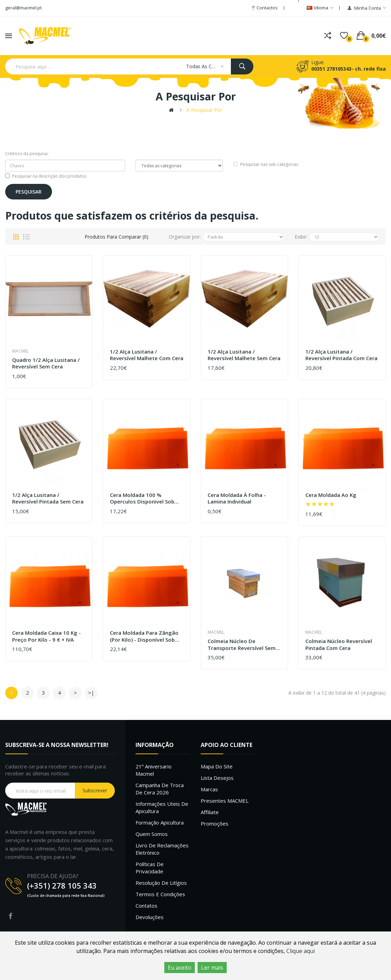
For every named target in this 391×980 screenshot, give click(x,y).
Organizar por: (185, 237)
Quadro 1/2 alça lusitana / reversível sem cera (46, 363)
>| (91, 693)
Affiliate (210, 812)
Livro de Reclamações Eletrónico (162, 849)
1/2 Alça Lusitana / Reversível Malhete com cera (147, 355)
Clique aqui (301, 951)
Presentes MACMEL (225, 801)
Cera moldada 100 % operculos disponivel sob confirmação (142, 498)
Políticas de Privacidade (150, 868)
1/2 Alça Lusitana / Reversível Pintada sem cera (48, 498)
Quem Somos (152, 834)
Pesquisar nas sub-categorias (266, 164)
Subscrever (95, 790)
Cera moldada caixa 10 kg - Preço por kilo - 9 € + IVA (46, 636)
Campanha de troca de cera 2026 (160, 789)
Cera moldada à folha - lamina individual (237, 498)
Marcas (209, 789)
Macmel (20, 351)
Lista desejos (217, 778)
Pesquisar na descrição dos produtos (46, 176)
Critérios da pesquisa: (27, 154)
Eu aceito (180, 968)
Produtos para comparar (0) (116, 237)
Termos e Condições (160, 894)
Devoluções (150, 917)
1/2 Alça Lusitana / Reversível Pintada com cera (341, 355)
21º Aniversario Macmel (154, 770)
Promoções (215, 823)
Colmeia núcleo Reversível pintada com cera (339, 645)
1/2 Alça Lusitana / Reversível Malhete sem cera (244, 355)
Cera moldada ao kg (331, 495)
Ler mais (212, 968)
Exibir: (301, 237)
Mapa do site (217, 766)
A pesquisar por (204, 110)
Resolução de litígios (161, 883)
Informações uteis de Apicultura (162, 807)
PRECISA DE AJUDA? (53, 876)
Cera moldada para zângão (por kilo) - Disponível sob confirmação (144, 636)
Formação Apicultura (160, 822)
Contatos (146, 906)
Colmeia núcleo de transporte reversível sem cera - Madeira (242, 645)
